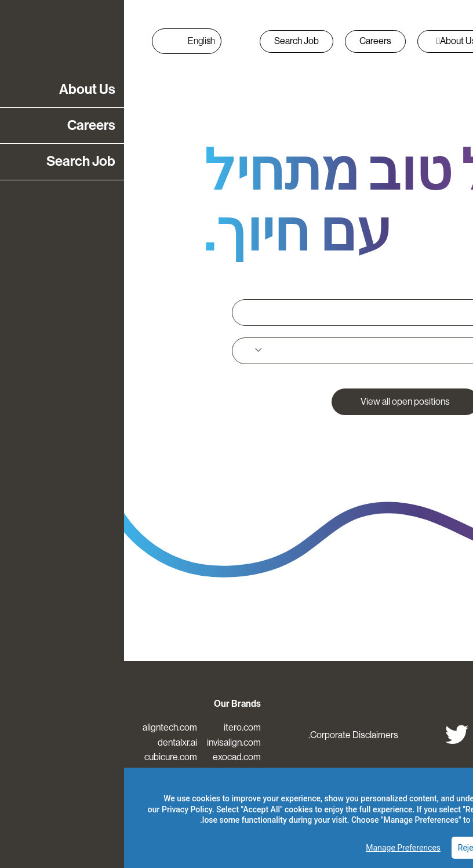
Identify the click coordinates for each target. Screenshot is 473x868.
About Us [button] (332, 41)
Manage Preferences (279, 848)
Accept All (430, 848)
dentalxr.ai (53, 742)
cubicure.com (47, 757)
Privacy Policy (63, 809)
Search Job (172, 41)
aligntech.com (46, 727)
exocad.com (113, 757)
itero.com (118, 727)
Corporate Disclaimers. (229, 735)
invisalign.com (110, 742)
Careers (251, 41)
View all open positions (281, 402)
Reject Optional (361, 848)
